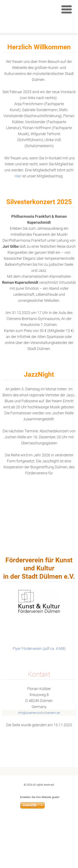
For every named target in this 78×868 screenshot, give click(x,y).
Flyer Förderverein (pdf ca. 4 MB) (39, 699)
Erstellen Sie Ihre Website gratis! (40, 848)
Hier (18, 227)
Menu (67, 9)
